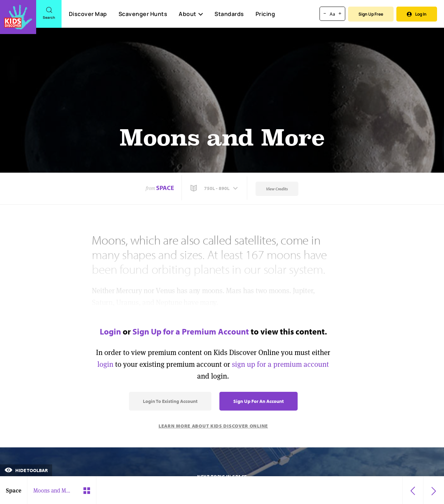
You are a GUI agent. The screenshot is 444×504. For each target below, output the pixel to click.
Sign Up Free (371, 14)
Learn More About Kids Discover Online (213, 426)
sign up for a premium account (280, 364)
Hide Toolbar (26, 470)
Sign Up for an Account (259, 401)
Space (165, 188)
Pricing (265, 14)
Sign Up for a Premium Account (191, 331)
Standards (229, 14)
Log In (417, 14)
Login (110, 331)
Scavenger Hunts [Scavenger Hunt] (143, 14)
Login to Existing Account (170, 401)
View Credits (277, 189)
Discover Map (88, 14)
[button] (215, 188)
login (105, 364)
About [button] (191, 14)
